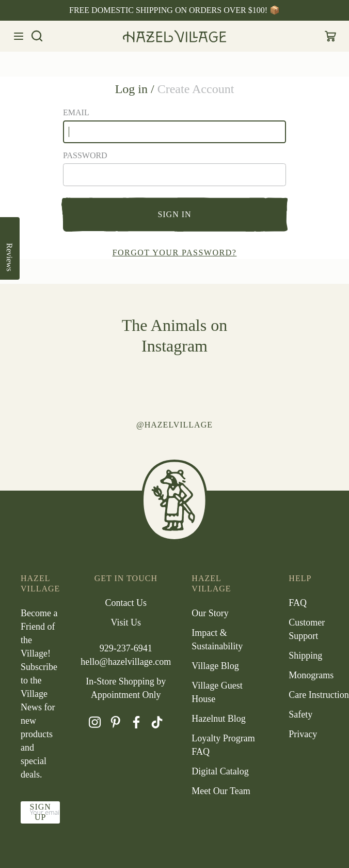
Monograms (311, 675)
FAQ (298, 603)
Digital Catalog (220, 771)
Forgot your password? (175, 253)
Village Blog (215, 666)
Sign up (40, 812)
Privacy (303, 734)
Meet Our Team (221, 791)
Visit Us (126, 622)
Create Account (196, 89)
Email (76, 112)
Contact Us (126, 603)
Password (85, 155)
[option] (174, 10)
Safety (300, 714)
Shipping (305, 656)
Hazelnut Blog (218, 719)
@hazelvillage (174, 425)
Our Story (210, 613)
